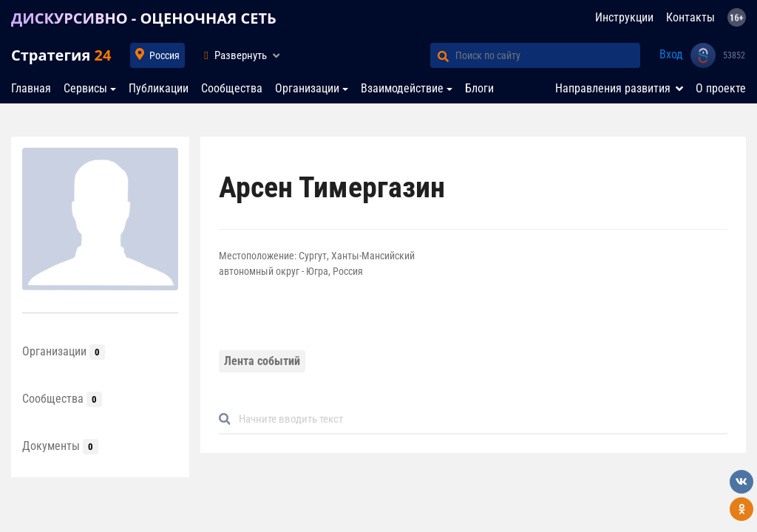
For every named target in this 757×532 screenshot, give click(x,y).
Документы (60, 446)
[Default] (479, 419)
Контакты (690, 17)
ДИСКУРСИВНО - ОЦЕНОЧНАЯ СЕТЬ (144, 18)
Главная (31, 88)
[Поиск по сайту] (548, 55)
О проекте (721, 88)
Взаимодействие (402, 88)
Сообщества (232, 88)
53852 (734, 55)
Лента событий (262, 361)
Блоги (479, 88)
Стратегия (61, 55)
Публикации (159, 88)
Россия (164, 55)
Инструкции (624, 17)
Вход (671, 54)
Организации (307, 88)
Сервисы (85, 88)
